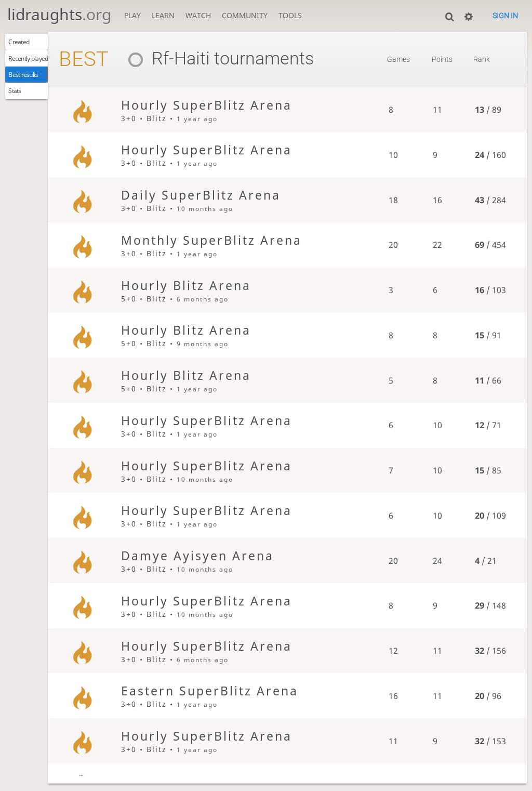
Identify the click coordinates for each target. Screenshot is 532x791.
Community (245, 15)
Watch (198, 15)
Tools (290, 15)
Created (25, 44)
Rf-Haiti (194, 58)
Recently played (38, 64)
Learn (163, 15)
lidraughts (59, 14)
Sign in (505, 16)
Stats (19, 103)
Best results (31, 83)
